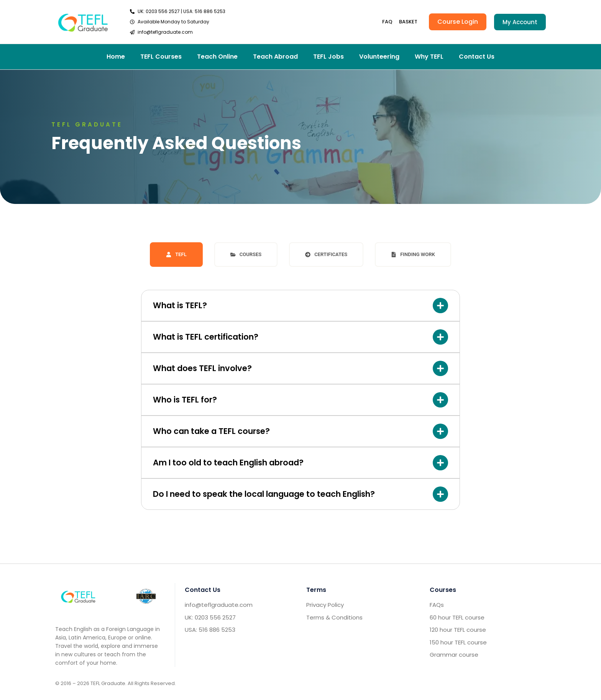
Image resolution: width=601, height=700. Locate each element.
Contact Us (477, 57)
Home (116, 57)
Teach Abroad (275, 57)
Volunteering (379, 57)
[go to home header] (83, 22)
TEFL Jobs (328, 57)
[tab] (176, 255)
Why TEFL (429, 57)
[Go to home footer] (78, 596)
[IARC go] (146, 596)
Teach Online (217, 57)
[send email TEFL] (178, 32)
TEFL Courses (161, 57)
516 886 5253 (210, 11)
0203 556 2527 (163, 11)
